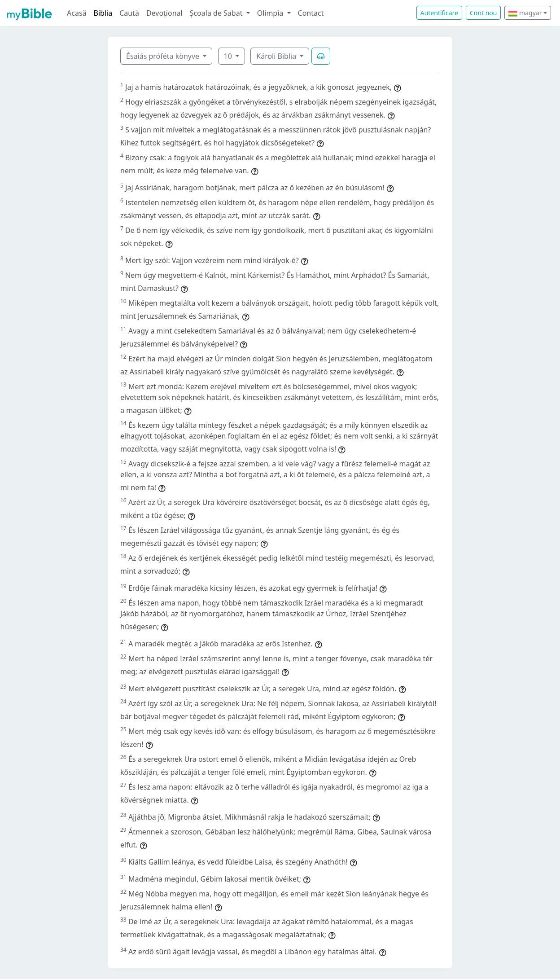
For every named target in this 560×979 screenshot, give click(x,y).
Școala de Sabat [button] (217, 13)
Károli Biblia (277, 56)
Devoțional (164, 13)
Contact (311, 13)
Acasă (77, 13)
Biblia (103, 13)
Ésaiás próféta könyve (164, 56)
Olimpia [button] (271, 13)
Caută (129, 13)
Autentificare (439, 13)
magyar (525, 13)
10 (229, 56)
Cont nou (483, 13)
